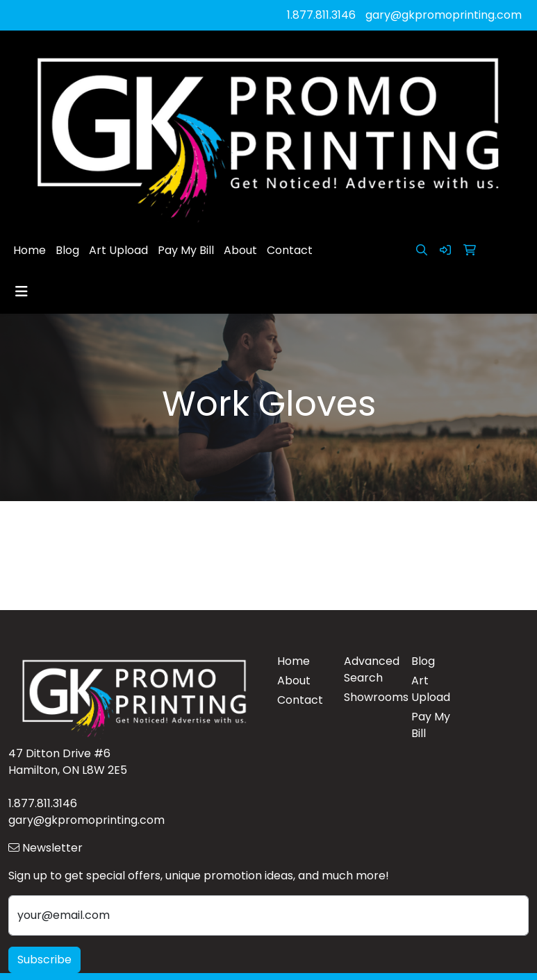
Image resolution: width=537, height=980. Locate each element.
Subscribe (44, 960)
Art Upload (118, 250)
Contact (290, 250)
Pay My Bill (186, 250)
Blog (67, 250)
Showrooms (369, 697)
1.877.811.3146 (321, 15)
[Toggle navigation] (22, 292)
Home (30, 250)
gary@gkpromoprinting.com (444, 15)
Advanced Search (369, 669)
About (240, 250)
